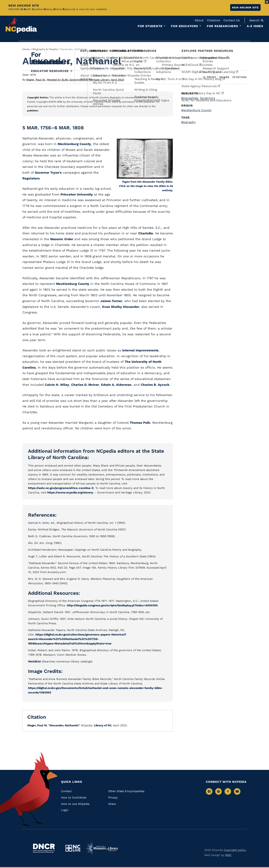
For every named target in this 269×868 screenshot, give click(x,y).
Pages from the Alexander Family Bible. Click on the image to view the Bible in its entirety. (146, 186)
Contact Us (232, 20)
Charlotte (146, 233)
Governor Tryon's (48, 173)
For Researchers (222, 26)
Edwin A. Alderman (116, 385)
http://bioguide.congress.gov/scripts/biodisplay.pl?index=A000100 (112, 605)
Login (65, 810)
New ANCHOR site (245, 7)
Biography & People (45, 49)
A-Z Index (255, 26)
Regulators (31, 178)
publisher (33, 111)
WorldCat (34, 661)
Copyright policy (235, 850)
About (199, 20)
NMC (228, 855)
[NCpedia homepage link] (21, 25)
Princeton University (77, 194)
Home (26, 49)
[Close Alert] (267, 2)
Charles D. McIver (85, 385)
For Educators (184, 26)
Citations (214, 20)
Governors (207, 98)
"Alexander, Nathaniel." (64, 725)
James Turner (111, 301)
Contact (66, 791)
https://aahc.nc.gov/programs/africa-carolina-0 (61, 488)
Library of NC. (103, 725)
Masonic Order (62, 239)
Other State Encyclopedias (126, 791)
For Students (150, 26)
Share (224, 77)
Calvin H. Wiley (57, 385)
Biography (188, 122)
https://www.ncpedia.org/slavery (70, 493)
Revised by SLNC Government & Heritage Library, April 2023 (86, 80)
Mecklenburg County (74, 144)
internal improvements (140, 350)
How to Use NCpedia (75, 804)
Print (210, 77)
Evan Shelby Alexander (121, 307)
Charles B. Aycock (155, 385)
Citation (239, 77)
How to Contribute (74, 798)
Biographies (190, 98)
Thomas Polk (140, 423)
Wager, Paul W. (36, 80)
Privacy (113, 798)
